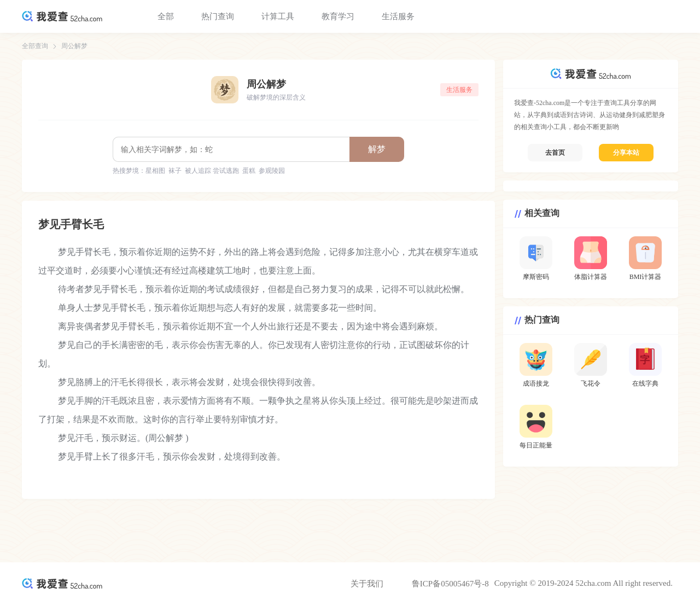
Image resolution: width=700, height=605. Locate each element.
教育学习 (338, 16)
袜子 (175, 171)
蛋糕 (249, 171)
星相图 (155, 171)
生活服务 (398, 16)
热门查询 (218, 16)
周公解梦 (74, 46)
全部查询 (35, 46)
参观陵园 (272, 171)
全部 (166, 16)
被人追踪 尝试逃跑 (212, 171)
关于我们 (367, 584)
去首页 (555, 153)
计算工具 (278, 16)
